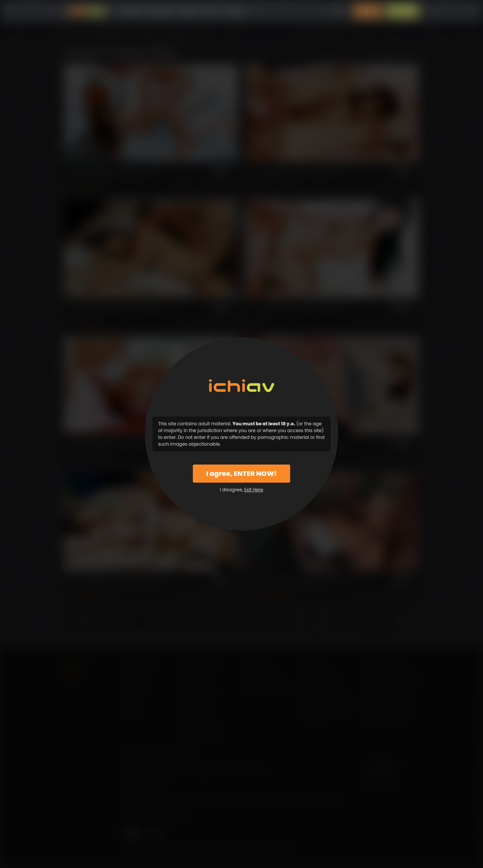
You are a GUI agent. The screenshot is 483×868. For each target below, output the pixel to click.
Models (188, 11)
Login (368, 11)
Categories (161, 11)
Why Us (211, 11)
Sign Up (403, 11)
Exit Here (254, 490)
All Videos (130, 11)
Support (235, 11)
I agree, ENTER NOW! (241, 473)
